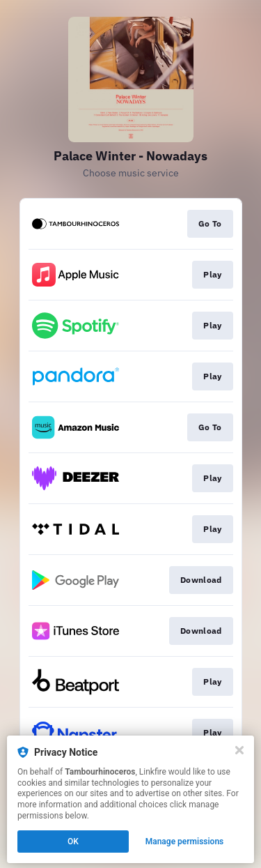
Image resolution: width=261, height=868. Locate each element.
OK (73, 842)
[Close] (239, 750)
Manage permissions (185, 842)
